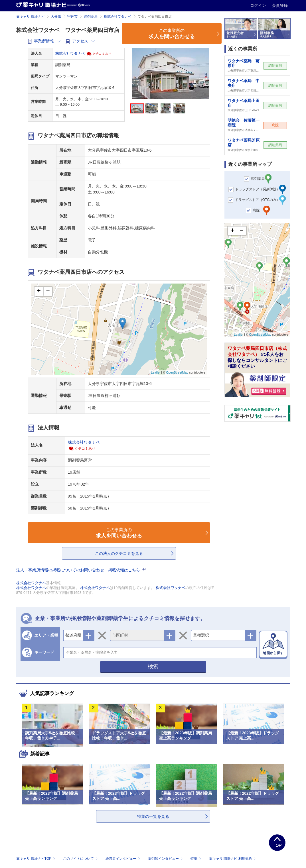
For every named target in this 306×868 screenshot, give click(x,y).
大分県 (56, 17)
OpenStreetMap (177, 372)
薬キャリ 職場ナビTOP (36, 859)
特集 (196, 859)
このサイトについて (81, 859)
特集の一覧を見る (153, 816)
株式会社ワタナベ (117, 17)
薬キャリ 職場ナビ (30, 17)
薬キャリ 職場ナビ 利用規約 (232, 859)
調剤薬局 (91, 17)
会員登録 (280, 5)
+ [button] (39, 292)
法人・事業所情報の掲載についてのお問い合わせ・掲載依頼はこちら (81, 570)
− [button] (48, 292)
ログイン (259, 5)
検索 (153, 666)
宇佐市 (72, 17)
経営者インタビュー (123, 859)
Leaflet (156, 372)
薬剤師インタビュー (166, 859)
